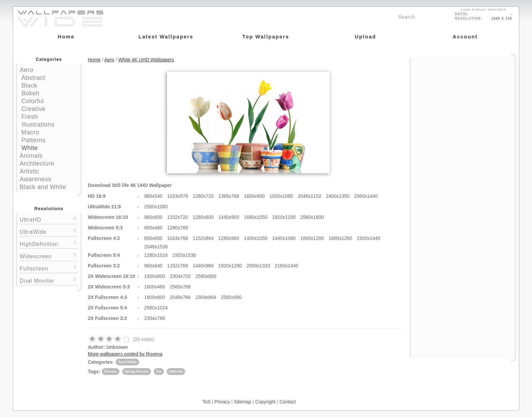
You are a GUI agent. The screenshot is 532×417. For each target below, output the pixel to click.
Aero (26, 70)
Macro (30, 132)
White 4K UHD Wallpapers (146, 60)
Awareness (35, 179)
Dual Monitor (49, 280)
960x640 (153, 266)
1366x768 (229, 196)
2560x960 (231, 297)
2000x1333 (258, 266)
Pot (159, 371)
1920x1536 (184, 255)
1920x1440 (369, 238)
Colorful (33, 101)
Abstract (33, 78)
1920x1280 (230, 266)
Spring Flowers (137, 371)
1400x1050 (256, 238)
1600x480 (155, 287)
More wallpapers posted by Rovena (125, 354)
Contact (287, 402)
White (30, 148)
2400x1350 (338, 196)
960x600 (153, 217)
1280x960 (229, 238)
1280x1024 (156, 255)
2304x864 (206, 297)
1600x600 (155, 297)
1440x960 (203, 266)
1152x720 (178, 217)
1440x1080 (284, 238)
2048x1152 (309, 196)
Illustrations (38, 125)
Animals (31, 156)
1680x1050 (256, 217)
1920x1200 (284, 217)
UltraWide (49, 231)
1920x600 (155, 276)
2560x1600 (312, 217)
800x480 (153, 228)
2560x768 (180, 287)
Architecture (37, 164)
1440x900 (229, 217)
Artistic (30, 171)
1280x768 (178, 228)
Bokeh (31, 93)
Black (29, 86)
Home (94, 60)
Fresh (30, 117)
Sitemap (242, 402)
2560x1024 (156, 308)
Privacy (222, 402)
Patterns (33, 140)
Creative (33, 109)
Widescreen (49, 256)
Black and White (43, 187)
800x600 (153, 238)
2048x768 (180, 297)
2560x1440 (366, 196)
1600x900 (254, 196)
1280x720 (203, 196)
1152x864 (203, 238)
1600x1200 (312, 238)
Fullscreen (49, 268)
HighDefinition (49, 243)
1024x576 (178, 196)
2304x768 (155, 318)
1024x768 (178, 238)
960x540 (153, 196)
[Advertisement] (463, 101)
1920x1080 (281, 196)
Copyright (265, 402)
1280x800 (203, 217)
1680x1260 (340, 238)
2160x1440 (287, 266)
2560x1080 (156, 207)
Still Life (176, 371)
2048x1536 (156, 247)
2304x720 (180, 276)
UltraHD (49, 219)
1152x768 (178, 266)
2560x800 (206, 276)
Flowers (110, 371)
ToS (206, 402)
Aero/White (127, 362)
